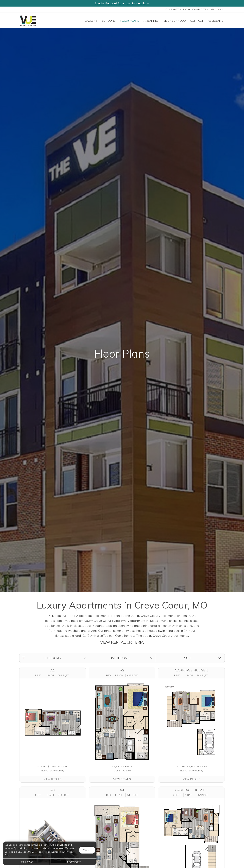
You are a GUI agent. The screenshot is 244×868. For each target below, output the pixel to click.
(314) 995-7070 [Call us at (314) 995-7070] (173, 9)
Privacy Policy (73, 862)
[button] (122, 3)
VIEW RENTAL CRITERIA (122, 642)
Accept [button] (87, 850)
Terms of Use (26, 862)
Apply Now (217, 9)
